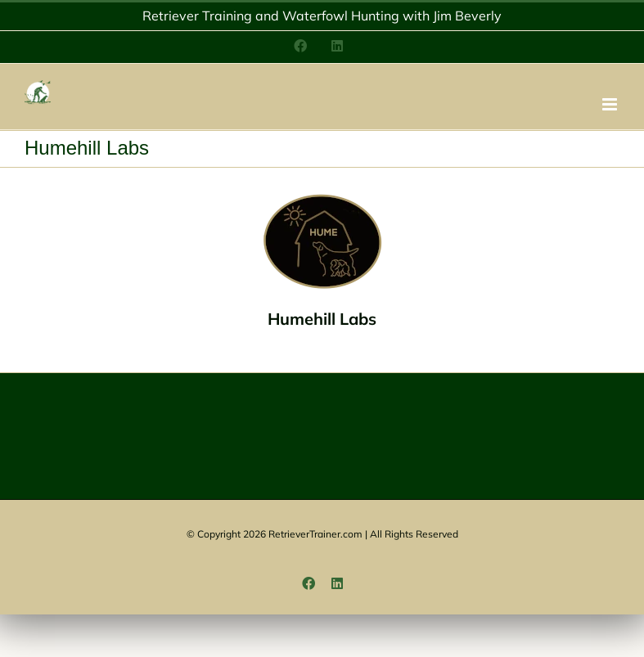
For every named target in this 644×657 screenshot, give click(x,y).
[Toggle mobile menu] (611, 104)
